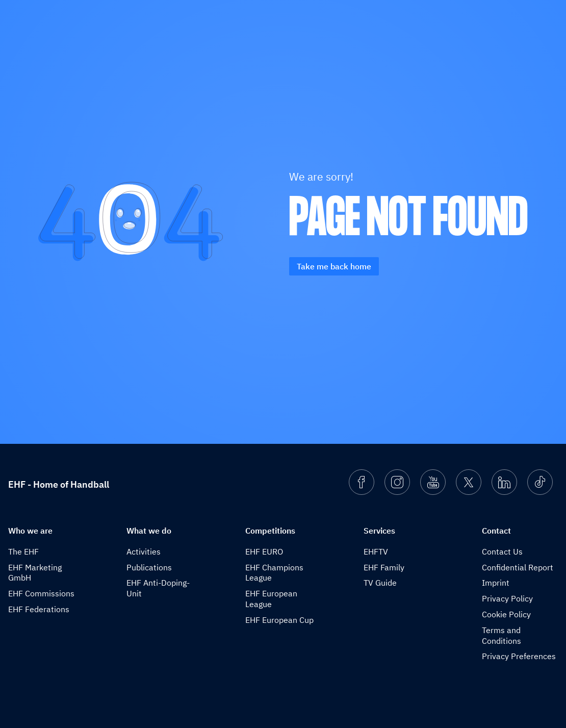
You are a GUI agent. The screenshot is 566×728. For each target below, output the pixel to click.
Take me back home (334, 266)
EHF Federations (39, 609)
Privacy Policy (507, 598)
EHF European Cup (279, 620)
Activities (144, 551)
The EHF (23, 551)
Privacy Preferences (519, 656)
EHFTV (376, 551)
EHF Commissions (41, 593)
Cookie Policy (506, 614)
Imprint (496, 583)
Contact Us (502, 551)
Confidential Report (518, 567)
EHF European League (271, 599)
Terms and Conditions (501, 635)
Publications (149, 567)
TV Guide (380, 583)
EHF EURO (264, 551)
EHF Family (384, 567)
